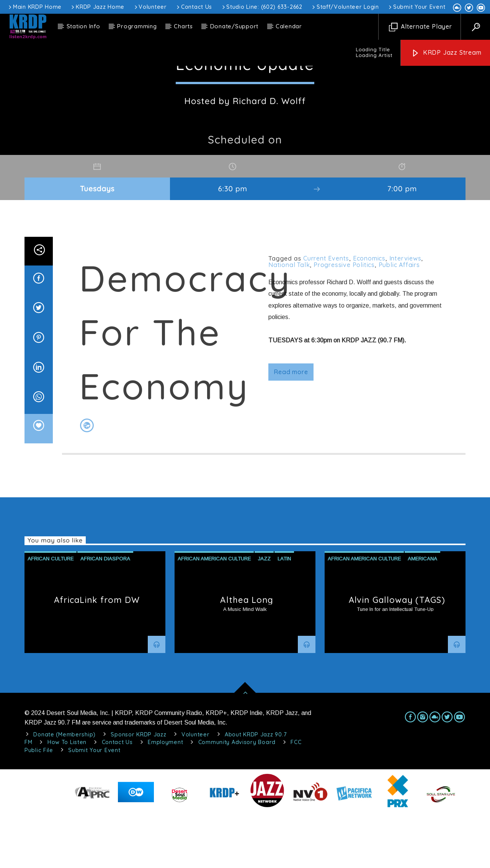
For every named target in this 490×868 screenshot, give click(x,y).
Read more (291, 427)
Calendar (289, 26)
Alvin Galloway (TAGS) (397, 655)
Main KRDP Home (34, 7)
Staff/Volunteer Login (345, 7)
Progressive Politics (344, 320)
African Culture (51, 614)
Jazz (264, 614)
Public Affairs (399, 320)
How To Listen (67, 797)
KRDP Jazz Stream (446, 53)
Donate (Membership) (65, 790)
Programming (137, 26)
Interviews (405, 313)
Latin (284, 614)
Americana (422, 614)
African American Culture (214, 614)
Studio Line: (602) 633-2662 (262, 7)
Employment (165, 797)
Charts (183, 26)
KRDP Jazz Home (97, 7)
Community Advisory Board (237, 797)
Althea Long (247, 655)
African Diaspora (105, 614)
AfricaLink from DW (97, 655)
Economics (369, 313)
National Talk (289, 320)
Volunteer (150, 7)
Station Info (83, 26)
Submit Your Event (416, 7)
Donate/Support (234, 26)
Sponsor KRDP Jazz (138, 790)
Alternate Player (421, 27)
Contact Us (194, 7)
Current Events (326, 313)
